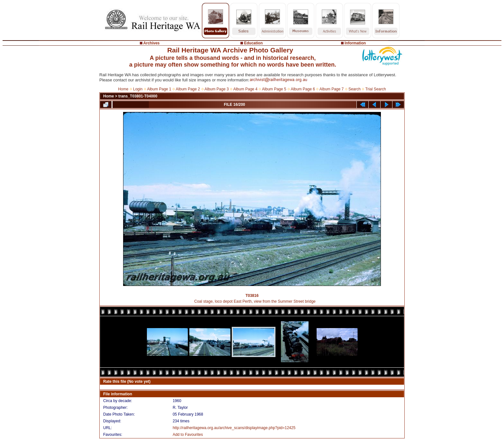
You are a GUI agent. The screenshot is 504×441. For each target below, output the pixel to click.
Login (138, 89)
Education (253, 43)
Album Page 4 (245, 89)
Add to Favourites (188, 435)
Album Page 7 (332, 89)
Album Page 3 (216, 89)
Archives (152, 43)
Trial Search (375, 89)
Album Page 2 (188, 89)
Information (355, 43)
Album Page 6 (303, 89)
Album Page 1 (159, 89)
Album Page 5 (274, 89)
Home (123, 89)
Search (355, 89)
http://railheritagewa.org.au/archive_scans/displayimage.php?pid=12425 (234, 428)
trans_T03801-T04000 (138, 96)
